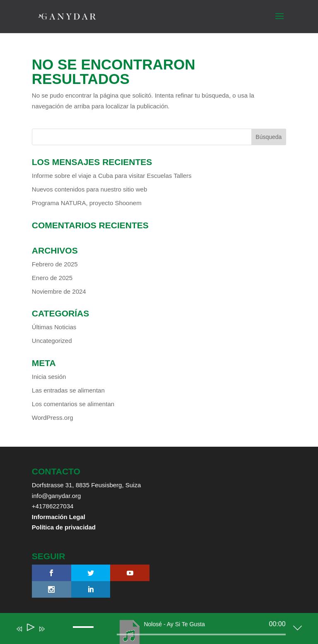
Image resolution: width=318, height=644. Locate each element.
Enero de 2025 (52, 278)
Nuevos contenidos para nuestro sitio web (90, 189)
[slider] (201, 634)
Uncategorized (52, 341)
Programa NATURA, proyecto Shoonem (87, 203)
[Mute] (54, 634)
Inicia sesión (49, 377)
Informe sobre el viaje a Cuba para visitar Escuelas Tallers (112, 176)
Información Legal (59, 517)
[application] (153, 630)
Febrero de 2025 (55, 264)
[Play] (30, 629)
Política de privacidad (64, 527)
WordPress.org (53, 418)
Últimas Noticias (54, 327)
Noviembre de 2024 (59, 291)
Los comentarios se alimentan (73, 404)
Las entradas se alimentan (68, 390)
